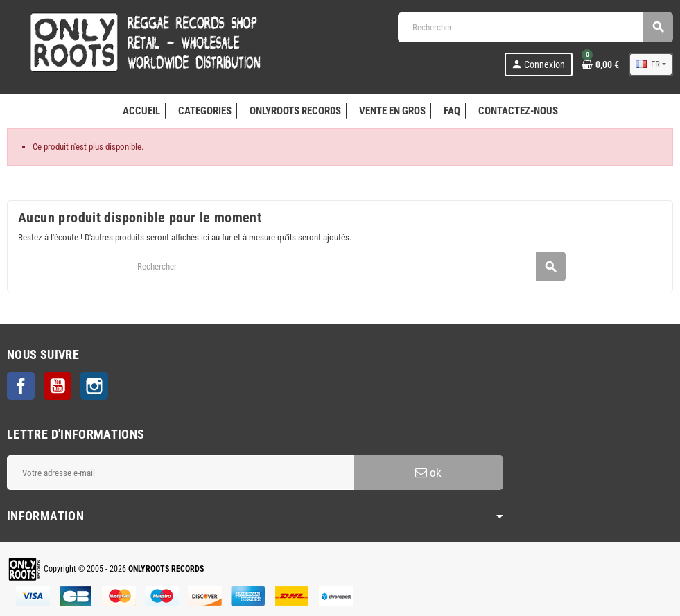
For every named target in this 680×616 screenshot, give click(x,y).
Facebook (21, 386)
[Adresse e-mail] (181, 473)
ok (428, 473)
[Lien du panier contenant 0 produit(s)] (600, 64)
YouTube (58, 386)
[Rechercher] (535, 27)
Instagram (94, 386)
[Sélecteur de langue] (651, 64)
